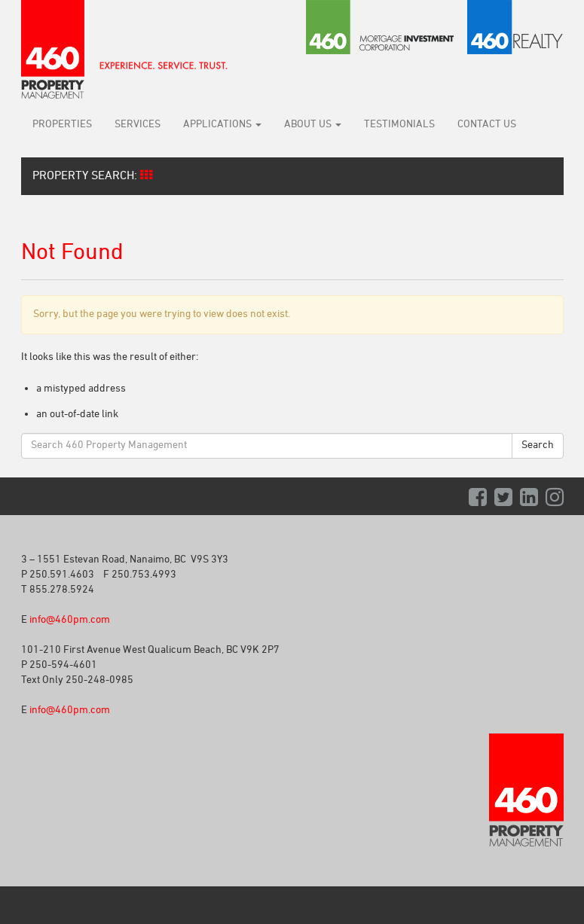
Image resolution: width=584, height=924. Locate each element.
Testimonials (399, 125)
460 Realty (515, 27)
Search (538, 445)
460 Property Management (124, 49)
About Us (313, 125)
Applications (222, 125)
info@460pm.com (70, 620)
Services (138, 125)
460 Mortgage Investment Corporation (381, 27)
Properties (62, 125)
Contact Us (487, 125)
